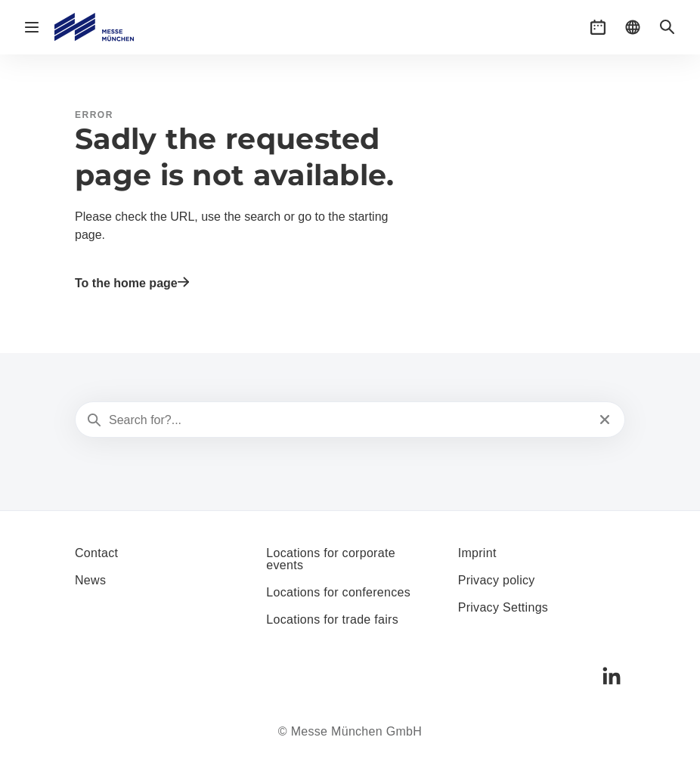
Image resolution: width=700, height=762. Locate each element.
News (90, 580)
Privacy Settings (503, 607)
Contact (96, 553)
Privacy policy (497, 580)
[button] (598, 27)
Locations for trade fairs (332, 620)
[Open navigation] (32, 27)
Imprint (477, 553)
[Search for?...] (348, 420)
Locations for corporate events (331, 559)
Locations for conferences (338, 592)
